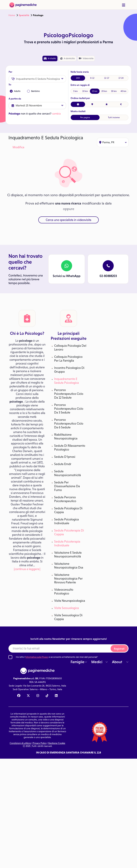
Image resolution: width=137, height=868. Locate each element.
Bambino (33, 91)
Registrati (119, 649)
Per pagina (85, 117)
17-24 (121, 78)
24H (78, 78)
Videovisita (86, 58)
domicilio (67, 58)
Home (12, 15)
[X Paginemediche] (28, 696)
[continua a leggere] (27, 569)
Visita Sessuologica (67, 608)
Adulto (15, 91)
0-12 (92, 78)
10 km (85, 91)
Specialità (24, 15)
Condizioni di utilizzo (20, 743)
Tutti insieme (114, 117)
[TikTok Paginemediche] (47, 696)
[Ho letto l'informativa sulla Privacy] (10, 657)
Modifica (18, 147)
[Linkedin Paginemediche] (56, 696)
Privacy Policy (40, 743)
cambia (56, 114)
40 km (123, 91)
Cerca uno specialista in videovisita (68, 220)
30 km (114, 91)
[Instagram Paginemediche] (38, 696)
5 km (75, 91)
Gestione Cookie (57, 743)
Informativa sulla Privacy (37, 657)
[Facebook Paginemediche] (19, 696)
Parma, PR (113, 142)
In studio (50, 58)
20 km (104, 91)
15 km (95, 91)
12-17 (107, 78)
